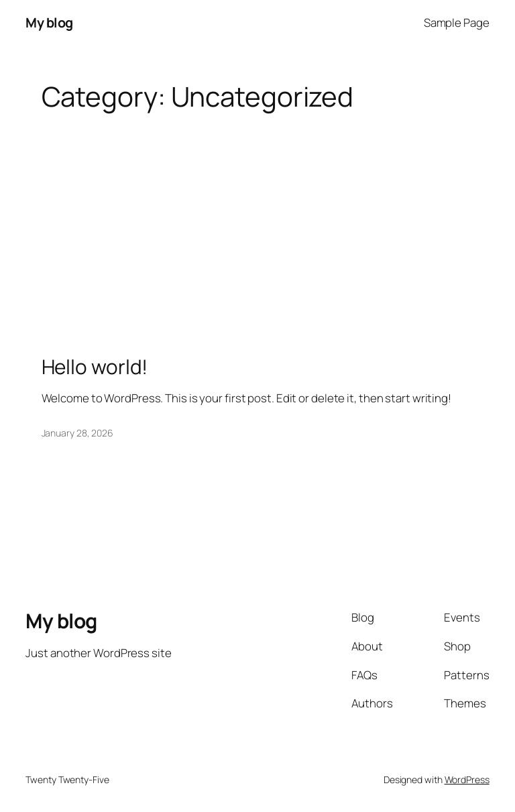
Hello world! (95, 366)
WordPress (467, 779)
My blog (49, 22)
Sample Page (457, 22)
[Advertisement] (257, 219)
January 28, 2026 (77, 433)
